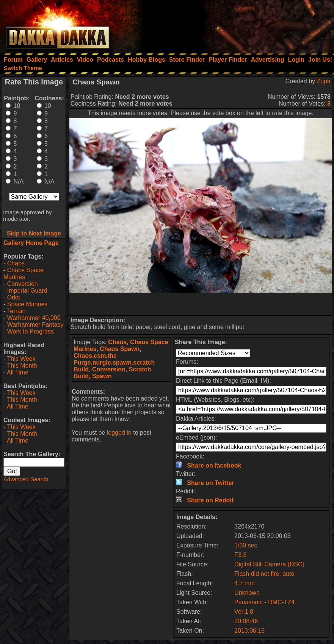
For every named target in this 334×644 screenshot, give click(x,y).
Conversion (23, 284)
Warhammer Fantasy (35, 325)
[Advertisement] (232, 25)
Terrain (16, 311)
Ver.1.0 (244, 612)
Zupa (324, 81)
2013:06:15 (249, 631)
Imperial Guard (27, 291)
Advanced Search (26, 479)
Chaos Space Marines (24, 274)
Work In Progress (31, 331)
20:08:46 (246, 621)
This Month (22, 366)
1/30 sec (246, 545)
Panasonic (249, 602)
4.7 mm (244, 583)
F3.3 (240, 555)
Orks (14, 297)
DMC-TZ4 (281, 602)
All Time (18, 372)
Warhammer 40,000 (34, 318)
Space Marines (27, 304)
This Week (21, 359)
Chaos (16, 263)
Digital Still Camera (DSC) (269, 564)
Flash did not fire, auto (264, 574)
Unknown (247, 593)
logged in (119, 433)
